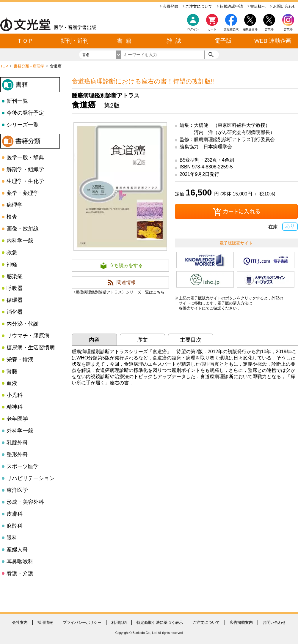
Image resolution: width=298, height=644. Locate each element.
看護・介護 (20, 573)
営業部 (288, 29)
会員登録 (169, 6)
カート (212, 24)
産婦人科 (17, 550)
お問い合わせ (283, 6)
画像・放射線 (23, 229)
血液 (12, 383)
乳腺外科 (17, 443)
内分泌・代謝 (23, 324)
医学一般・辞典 (25, 157)
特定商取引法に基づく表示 (160, 622)
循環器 (15, 300)
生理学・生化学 (25, 181)
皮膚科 (15, 514)
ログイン (193, 29)
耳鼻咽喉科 (20, 561)
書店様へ (257, 6)
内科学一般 (20, 241)
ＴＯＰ (25, 41)
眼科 (12, 538)
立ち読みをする (126, 265)
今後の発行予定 (25, 113)
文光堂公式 (231, 29)
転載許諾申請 (230, 6)
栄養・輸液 (20, 359)
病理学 (15, 205)
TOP (5, 66)
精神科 (15, 407)
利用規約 (119, 622)
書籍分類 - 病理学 (29, 66)
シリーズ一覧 (23, 125)
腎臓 (12, 371)
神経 (12, 264)
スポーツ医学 (23, 466)
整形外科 (17, 454)
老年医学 (17, 419)
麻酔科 (15, 526)
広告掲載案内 (241, 622)
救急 (12, 252)
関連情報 (126, 282)
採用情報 (45, 622)
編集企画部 (250, 29)
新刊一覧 (17, 101)
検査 (12, 217)
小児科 (15, 395)
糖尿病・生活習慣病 (31, 348)
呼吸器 (15, 288)
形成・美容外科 (25, 502)
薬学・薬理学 (23, 193)
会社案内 (20, 622)
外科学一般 (20, 431)
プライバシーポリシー (82, 622)
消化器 (15, 312)
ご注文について (198, 6)
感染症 (15, 276)
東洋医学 (17, 490)
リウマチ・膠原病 (28, 336)
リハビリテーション (31, 478)
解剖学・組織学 (25, 169)
